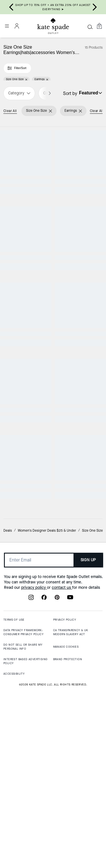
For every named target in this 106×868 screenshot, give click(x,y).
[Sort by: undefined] (90, 93)
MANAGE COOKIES (66, 859)
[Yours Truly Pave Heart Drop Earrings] (80, 292)
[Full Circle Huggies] (80, 161)
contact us (62, 799)
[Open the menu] (7, 26)
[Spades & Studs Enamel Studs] (27, 594)
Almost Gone (27, 568)
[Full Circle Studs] (80, 594)
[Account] (17, 26)
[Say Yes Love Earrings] (80, 443)
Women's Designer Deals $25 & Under (47, 742)
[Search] (90, 27)
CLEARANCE (80, 266)
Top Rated (26, 417)
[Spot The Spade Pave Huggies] (27, 292)
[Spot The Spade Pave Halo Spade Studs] (27, 161)
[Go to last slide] (11, 7)
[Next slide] (95, 7)
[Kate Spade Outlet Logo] (53, 26)
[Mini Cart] (99, 26)
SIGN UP (88, 772)
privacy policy (34, 799)
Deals (8, 742)
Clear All (10, 111)
